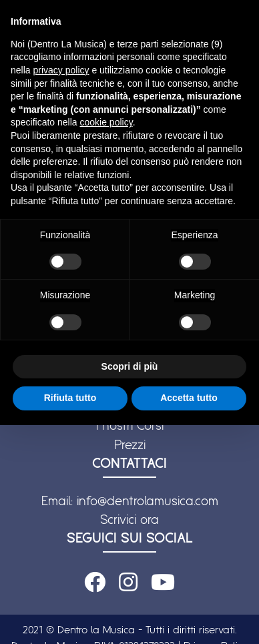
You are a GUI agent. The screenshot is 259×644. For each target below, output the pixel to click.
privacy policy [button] (61, 70)
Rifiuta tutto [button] (70, 398)
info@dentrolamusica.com (148, 501)
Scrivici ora (129, 519)
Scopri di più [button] (130, 366)
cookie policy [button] (106, 122)
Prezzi (130, 444)
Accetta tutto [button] (189, 398)
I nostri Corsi (130, 425)
